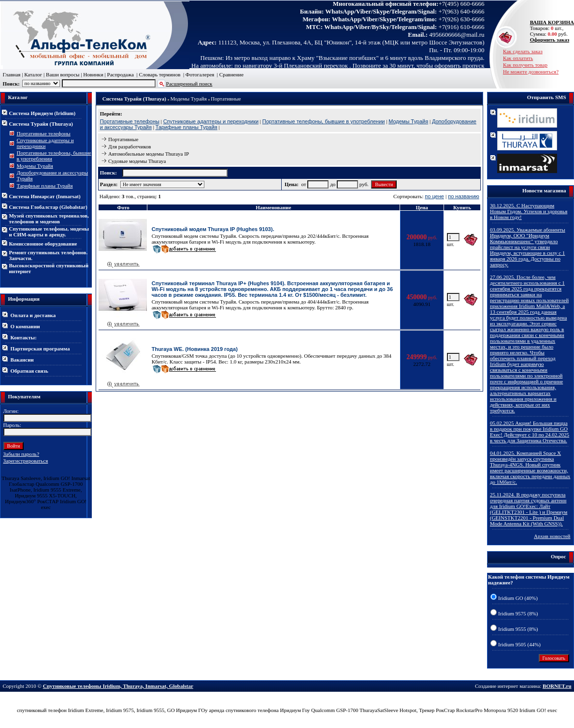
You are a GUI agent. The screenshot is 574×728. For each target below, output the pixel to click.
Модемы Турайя (189, 99)
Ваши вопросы (63, 74)
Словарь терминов (159, 74)
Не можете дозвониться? (531, 72)
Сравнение (231, 74)
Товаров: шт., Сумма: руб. (549, 28)
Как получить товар (525, 65)
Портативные (226, 99)
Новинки (93, 74)
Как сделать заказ (523, 51)
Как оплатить (518, 58)
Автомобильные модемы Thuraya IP (149, 154)
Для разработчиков (130, 146)
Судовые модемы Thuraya (137, 161)
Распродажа (121, 74)
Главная (12, 74)
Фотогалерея (200, 74)
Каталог (33, 74)
